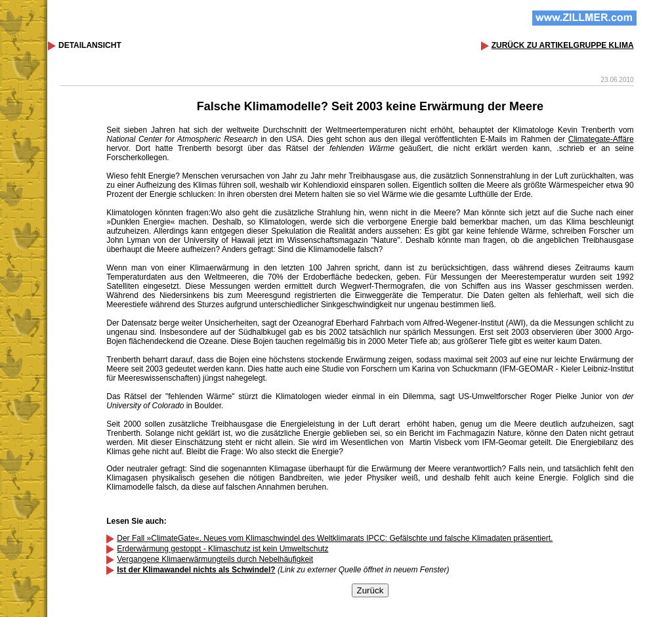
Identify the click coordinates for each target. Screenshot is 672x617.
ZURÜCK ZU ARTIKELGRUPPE (563, 45)
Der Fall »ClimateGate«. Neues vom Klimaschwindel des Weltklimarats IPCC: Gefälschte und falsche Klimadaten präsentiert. (335, 538)
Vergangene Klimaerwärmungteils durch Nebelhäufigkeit (215, 559)
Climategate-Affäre (601, 139)
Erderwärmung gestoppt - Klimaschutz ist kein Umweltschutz (222, 549)
